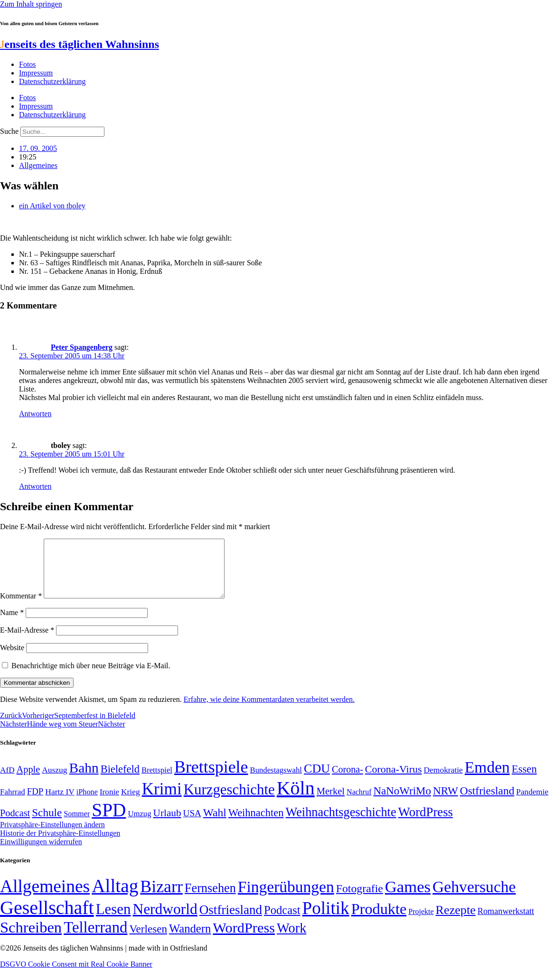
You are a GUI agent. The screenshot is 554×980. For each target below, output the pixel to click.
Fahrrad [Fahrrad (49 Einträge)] (13, 803)
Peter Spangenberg (82, 347)
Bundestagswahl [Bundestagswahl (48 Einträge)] (276, 781)
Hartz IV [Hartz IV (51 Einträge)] (60, 803)
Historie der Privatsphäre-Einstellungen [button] (60, 845)
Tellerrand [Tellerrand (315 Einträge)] (95, 939)
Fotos (28, 64)
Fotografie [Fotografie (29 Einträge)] (360, 900)
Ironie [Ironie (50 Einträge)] (109, 803)
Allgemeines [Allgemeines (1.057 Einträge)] (45, 898)
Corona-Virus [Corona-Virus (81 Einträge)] (394, 780)
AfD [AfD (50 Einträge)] (7, 781)
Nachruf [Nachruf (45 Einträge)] (359, 803)
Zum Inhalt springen (31, 4)
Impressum (36, 73)
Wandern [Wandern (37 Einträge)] (190, 940)
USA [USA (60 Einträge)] (192, 825)
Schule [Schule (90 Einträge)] (47, 824)
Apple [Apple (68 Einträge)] (28, 781)
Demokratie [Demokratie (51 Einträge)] (443, 781)
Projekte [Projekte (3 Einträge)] (421, 923)
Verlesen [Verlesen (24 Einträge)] (148, 940)
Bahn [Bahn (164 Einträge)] (84, 779)
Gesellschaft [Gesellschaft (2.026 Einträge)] (47, 919)
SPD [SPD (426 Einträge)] (109, 821)
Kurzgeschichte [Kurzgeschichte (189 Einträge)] (229, 801)
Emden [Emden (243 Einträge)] (487, 779)
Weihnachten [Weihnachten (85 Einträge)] (256, 824)
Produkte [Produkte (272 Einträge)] (379, 920)
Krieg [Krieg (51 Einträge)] (131, 803)
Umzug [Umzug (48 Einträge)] (139, 825)
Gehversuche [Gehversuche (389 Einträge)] (474, 898)
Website (12, 659)
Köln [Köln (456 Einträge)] (296, 799)
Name (12, 624)
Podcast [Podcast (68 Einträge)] (15, 824)
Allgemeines (38, 165)
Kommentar (21, 607)
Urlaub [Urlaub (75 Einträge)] (167, 824)
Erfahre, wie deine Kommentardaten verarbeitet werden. (269, 711)
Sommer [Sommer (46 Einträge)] (77, 825)
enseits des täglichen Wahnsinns (80, 44)
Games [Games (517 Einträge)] (408, 898)
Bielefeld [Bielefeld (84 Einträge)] (120, 780)
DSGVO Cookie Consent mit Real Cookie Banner (76, 975)
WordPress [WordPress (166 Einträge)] (244, 939)
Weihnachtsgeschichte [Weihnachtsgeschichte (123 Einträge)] (341, 824)
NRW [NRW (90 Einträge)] (446, 802)
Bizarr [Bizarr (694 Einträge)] (161, 898)
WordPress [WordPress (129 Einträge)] (426, 823)
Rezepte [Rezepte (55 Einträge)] (456, 921)
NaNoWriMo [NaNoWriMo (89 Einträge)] (402, 802)
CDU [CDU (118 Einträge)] (317, 780)
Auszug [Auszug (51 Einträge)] (54, 781)
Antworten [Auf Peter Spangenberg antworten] (35, 414)
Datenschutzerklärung (52, 81)
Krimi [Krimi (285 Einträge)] (162, 800)
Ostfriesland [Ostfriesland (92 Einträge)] (487, 802)
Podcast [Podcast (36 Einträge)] (282, 921)
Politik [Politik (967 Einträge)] (326, 919)
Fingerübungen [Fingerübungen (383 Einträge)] (286, 898)
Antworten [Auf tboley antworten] (35, 486)
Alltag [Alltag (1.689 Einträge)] (115, 897)
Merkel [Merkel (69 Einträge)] (331, 803)
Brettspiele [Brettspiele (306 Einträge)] (211, 778)
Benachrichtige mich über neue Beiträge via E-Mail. (91, 677)
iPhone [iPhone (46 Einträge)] (87, 803)
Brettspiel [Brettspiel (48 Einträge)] (157, 781)
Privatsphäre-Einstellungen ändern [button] (52, 836)
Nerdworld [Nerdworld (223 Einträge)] (165, 920)
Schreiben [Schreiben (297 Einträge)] (31, 939)
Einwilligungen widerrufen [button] (41, 853)
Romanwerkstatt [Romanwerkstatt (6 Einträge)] (506, 923)
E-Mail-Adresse (27, 641)
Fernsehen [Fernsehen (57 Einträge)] (210, 900)
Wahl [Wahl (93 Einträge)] (215, 824)
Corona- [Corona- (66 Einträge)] (347, 781)
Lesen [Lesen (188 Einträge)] (113, 920)
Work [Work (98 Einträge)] (291, 939)
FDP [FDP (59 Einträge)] (35, 803)
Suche (9, 131)
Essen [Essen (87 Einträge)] (524, 780)
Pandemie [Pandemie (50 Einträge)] (532, 803)
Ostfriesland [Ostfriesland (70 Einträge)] (231, 921)
